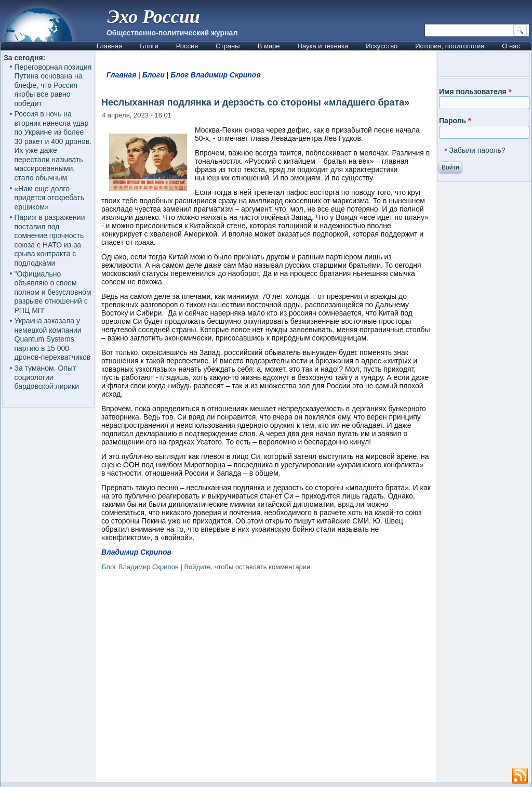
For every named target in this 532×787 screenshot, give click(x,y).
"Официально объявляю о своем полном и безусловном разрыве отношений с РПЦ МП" (53, 292)
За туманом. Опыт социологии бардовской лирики (47, 377)
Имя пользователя (475, 91)
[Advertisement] (266, 678)
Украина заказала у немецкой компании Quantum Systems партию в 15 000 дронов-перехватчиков (53, 339)
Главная (109, 46)
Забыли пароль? (477, 150)
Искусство (382, 46)
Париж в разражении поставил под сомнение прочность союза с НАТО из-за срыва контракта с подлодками (50, 240)
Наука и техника (323, 46)
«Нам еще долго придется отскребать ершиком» (50, 198)
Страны (228, 46)
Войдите (197, 567)
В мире (269, 46)
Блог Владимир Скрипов (216, 75)
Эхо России (154, 17)
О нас (511, 46)
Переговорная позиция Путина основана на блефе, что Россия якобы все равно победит (53, 85)
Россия (187, 46)
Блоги (149, 46)
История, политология (450, 46)
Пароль (455, 121)
